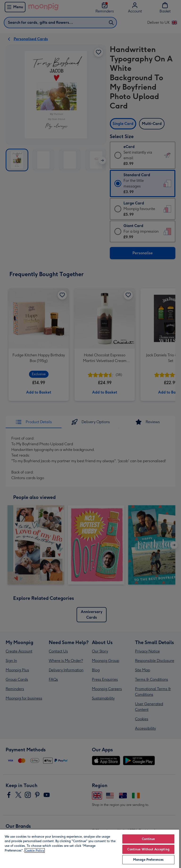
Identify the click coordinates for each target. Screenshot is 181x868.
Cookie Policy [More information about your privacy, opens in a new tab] (35, 850)
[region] (90, 849)
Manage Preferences (148, 860)
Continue (148, 839)
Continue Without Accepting (148, 849)
